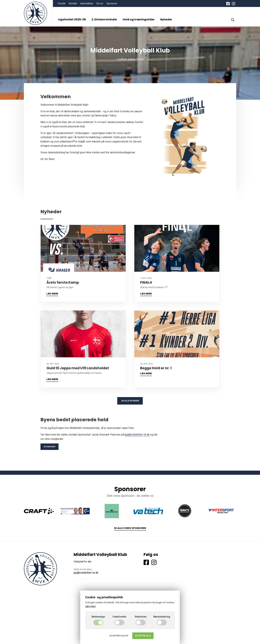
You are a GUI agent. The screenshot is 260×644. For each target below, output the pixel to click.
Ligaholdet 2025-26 (72, 19)
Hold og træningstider (139, 19)
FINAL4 (146, 282)
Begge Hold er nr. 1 (156, 368)
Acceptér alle (143, 636)
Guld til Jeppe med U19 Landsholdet (78, 368)
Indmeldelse (87, 3)
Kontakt (73, 3)
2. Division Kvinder (104, 19)
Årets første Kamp (63, 282)
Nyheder (166, 19)
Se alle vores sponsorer (130, 530)
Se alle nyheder (130, 401)
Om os (100, 3)
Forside (62, 3)
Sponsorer (112, 3)
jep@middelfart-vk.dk (137, 436)
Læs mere (52, 294)
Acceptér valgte (119, 636)
